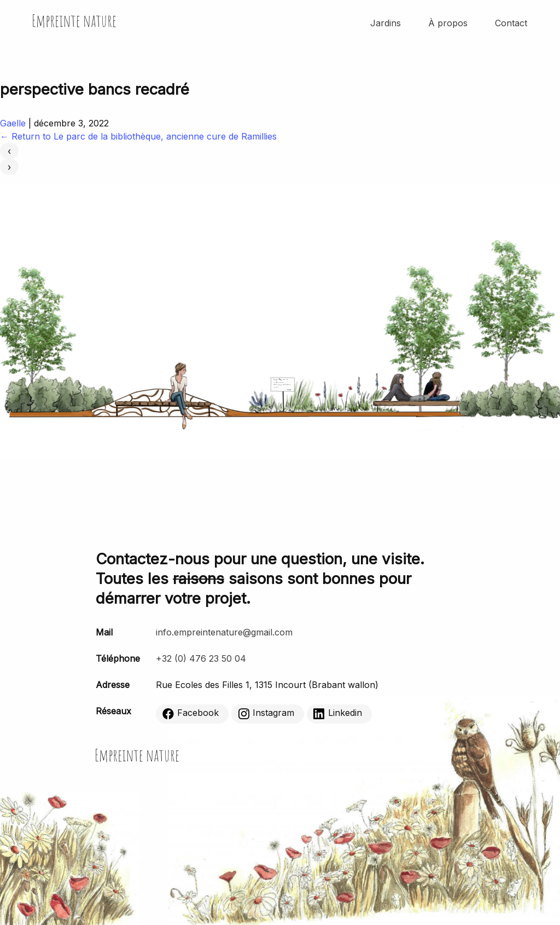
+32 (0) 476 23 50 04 (201, 658)
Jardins (386, 23)
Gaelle (13, 123)
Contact (511, 23)
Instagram (266, 714)
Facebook (191, 714)
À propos (448, 23)
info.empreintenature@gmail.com (224, 632)
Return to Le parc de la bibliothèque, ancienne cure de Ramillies (138, 136)
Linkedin (338, 714)
